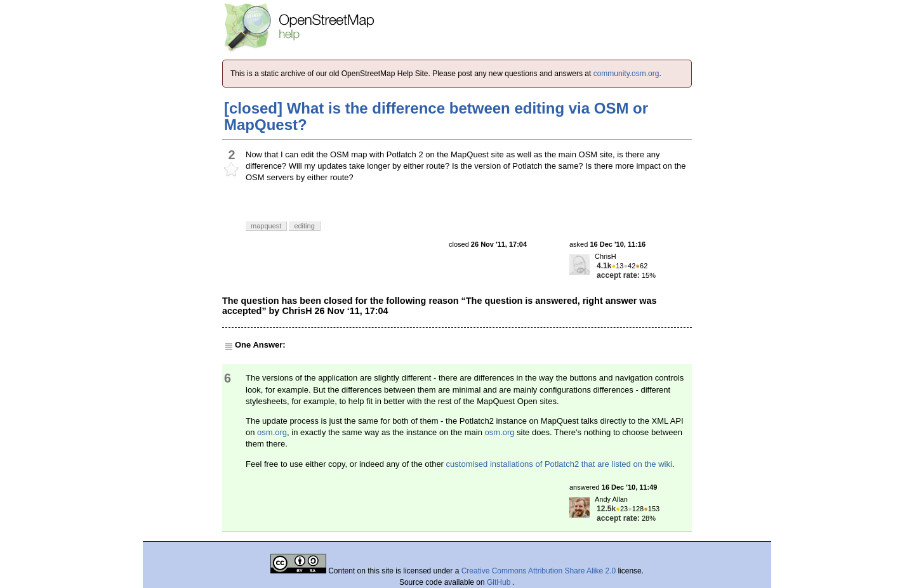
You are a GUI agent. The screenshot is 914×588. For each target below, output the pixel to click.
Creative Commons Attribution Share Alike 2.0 (539, 571)
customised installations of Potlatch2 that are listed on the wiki (559, 464)
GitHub (500, 582)
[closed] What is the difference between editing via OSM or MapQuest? (436, 116)
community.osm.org (626, 74)
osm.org (272, 432)
